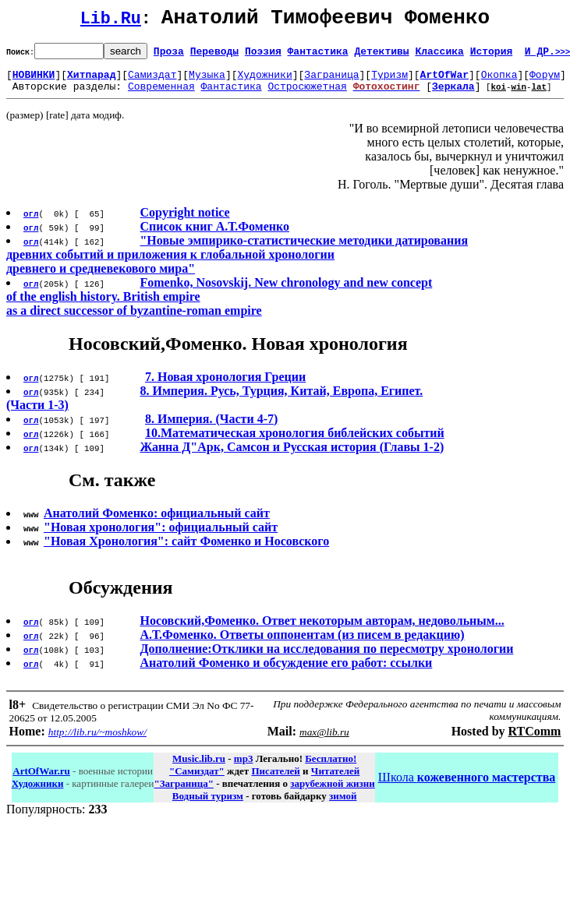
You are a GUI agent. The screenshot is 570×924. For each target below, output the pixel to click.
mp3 (244, 768)
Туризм (389, 81)
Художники (264, 81)
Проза (169, 55)
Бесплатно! (331, 768)
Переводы (214, 55)
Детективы (381, 55)
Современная (161, 95)
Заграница (331, 81)
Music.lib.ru (199, 768)
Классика (439, 55)
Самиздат (152, 81)
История (492, 55)
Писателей (275, 780)
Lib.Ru (111, 21)
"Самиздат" (197, 780)
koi (498, 95)
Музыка (207, 81)
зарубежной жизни (333, 793)
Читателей (335, 780)
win (519, 95)
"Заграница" (183, 793)
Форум (545, 81)
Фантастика (318, 55)
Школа (467, 786)
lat (539, 95)
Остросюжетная (307, 95)
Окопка (499, 81)
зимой (343, 805)
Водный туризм (208, 805)
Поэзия (263, 55)
